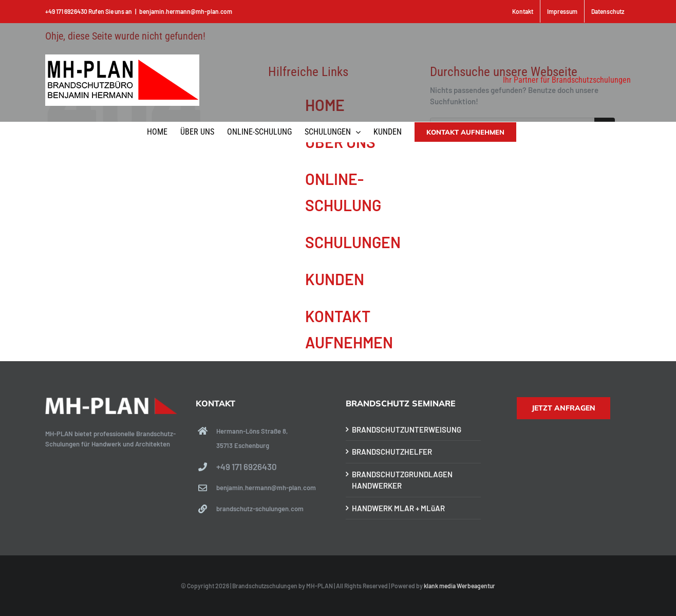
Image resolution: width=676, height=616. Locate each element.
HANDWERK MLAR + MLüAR (398, 508)
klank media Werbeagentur (459, 586)
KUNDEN (335, 279)
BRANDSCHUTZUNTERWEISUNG (407, 430)
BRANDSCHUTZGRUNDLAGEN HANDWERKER (402, 480)
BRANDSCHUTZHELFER (392, 452)
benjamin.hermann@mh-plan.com (186, 11)
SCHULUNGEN (353, 242)
